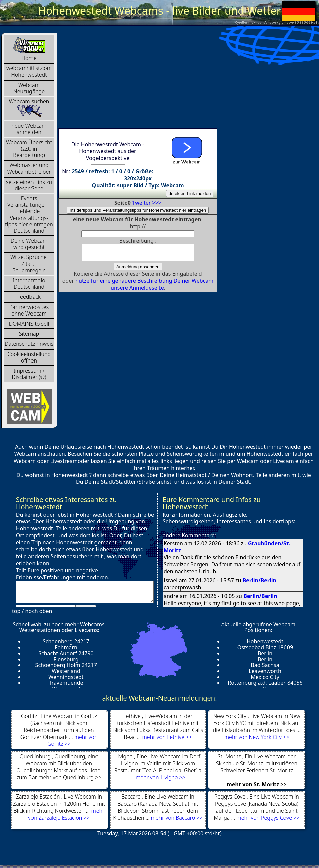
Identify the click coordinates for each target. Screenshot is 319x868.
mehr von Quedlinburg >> (70, 777)
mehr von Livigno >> (161, 777)
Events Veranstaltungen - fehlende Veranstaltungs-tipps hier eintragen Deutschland (29, 214)
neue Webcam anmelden (29, 129)
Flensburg (66, 659)
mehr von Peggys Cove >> (268, 818)
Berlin (265, 653)
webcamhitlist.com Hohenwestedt (29, 71)
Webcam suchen (29, 108)
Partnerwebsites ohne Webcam (29, 310)
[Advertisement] (158, 80)
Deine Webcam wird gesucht (29, 244)
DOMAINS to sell (29, 324)
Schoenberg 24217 (66, 641)
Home (29, 49)
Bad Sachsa (265, 665)
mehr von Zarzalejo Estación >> (66, 814)
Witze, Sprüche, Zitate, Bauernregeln (29, 263)
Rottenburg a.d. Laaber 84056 (265, 683)
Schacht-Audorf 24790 (66, 653)
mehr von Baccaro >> (177, 818)
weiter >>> (148, 203)
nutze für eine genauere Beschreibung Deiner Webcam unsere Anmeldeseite (144, 287)
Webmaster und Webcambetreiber (29, 168)
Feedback (29, 297)
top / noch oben (32, 611)
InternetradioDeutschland (29, 283)
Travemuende (66, 683)
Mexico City (265, 677)
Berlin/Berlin (260, 580)
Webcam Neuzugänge (29, 88)
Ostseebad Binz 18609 (265, 647)
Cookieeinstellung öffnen (29, 357)
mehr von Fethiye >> (167, 737)
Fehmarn (66, 647)
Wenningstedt (66, 677)
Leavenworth (265, 671)
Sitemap (29, 334)
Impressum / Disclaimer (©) (29, 374)
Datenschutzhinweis (29, 344)
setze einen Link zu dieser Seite (29, 185)
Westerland (66, 671)
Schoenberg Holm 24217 (66, 665)
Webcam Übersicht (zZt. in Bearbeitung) (29, 149)
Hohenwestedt (265, 641)
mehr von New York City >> (257, 737)
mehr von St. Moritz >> (257, 785)
